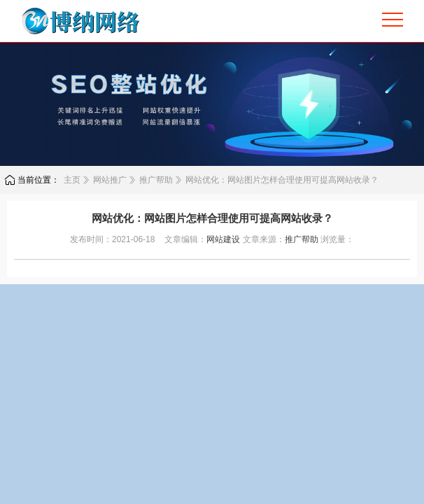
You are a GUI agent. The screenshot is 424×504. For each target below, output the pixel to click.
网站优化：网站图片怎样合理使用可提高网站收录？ (282, 180)
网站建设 (223, 239)
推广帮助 (156, 180)
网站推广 (110, 180)
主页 (72, 180)
